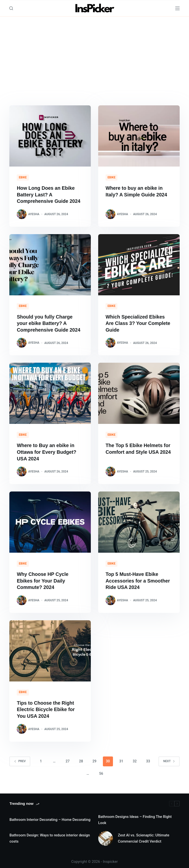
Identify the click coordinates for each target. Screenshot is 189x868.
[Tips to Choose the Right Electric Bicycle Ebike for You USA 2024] (50, 649)
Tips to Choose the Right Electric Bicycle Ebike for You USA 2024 (46, 708)
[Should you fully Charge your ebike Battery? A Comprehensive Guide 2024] (50, 264)
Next (169, 759)
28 (81, 759)
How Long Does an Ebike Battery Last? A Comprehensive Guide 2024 (49, 194)
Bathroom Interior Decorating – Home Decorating (50, 818)
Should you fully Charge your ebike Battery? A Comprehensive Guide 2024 (49, 323)
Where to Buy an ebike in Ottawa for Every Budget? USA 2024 (47, 451)
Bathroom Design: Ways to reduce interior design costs (50, 836)
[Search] (11, 8)
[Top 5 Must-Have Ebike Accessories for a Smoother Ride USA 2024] (139, 521)
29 (94, 759)
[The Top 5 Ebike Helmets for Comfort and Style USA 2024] (139, 393)
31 (121, 759)
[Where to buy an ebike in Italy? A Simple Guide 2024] (139, 136)
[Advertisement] (94, 54)
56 (101, 771)
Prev (20, 759)
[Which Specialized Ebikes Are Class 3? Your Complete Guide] (139, 264)
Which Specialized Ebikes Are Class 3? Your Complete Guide (138, 323)
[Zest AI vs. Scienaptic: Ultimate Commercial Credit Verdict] (106, 836)
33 (148, 759)
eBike (23, 177)
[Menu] (177, 8)
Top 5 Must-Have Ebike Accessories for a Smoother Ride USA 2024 (138, 579)
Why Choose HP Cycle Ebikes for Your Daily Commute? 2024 (43, 579)
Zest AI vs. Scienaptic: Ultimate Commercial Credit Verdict (144, 836)
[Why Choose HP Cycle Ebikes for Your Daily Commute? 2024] (50, 521)
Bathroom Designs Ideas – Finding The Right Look (135, 818)
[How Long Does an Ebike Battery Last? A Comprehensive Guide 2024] (50, 136)
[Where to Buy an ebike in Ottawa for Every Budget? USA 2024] (50, 393)
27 (68, 759)
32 (135, 759)
